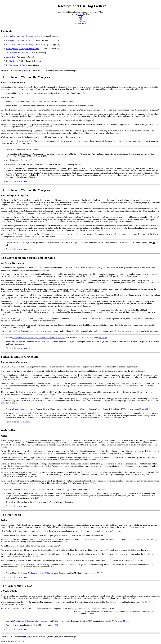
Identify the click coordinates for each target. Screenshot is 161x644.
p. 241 (55, 625)
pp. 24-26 (103, 338)
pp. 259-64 (102, 489)
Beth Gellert (11, 57)
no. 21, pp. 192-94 (69, 489)
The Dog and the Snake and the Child (20, 40)
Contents (7, 31)
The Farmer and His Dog (16, 65)
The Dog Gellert (12, 61)
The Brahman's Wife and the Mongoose (21, 36)
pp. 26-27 (98, 573)
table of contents (23, 181)
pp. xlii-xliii (147, 409)
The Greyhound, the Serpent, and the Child (23, 49)
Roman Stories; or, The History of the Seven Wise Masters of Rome (39, 338)
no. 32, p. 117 (125, 621)
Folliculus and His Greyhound (18, 53)
